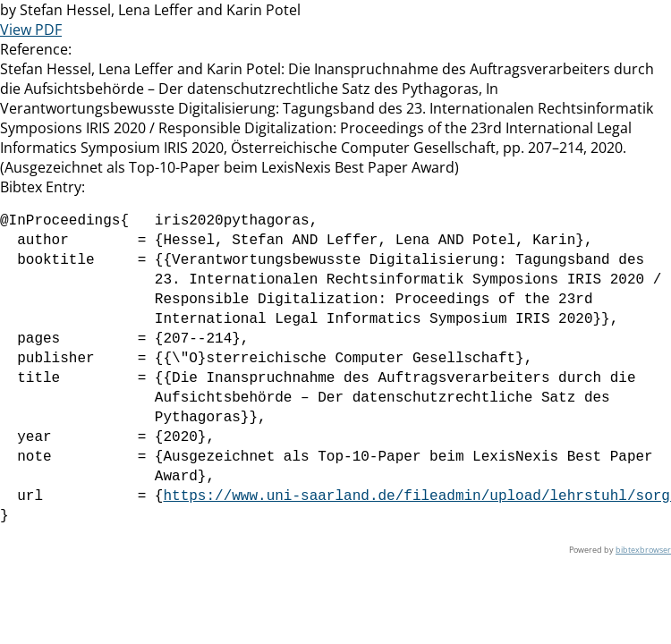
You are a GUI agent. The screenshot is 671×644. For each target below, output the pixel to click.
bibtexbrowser (643, 550)
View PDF (31, 30)
